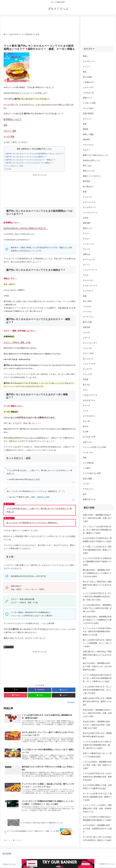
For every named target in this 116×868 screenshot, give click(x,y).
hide (50, 149)
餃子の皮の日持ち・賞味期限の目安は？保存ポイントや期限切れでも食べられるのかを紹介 (97, 620)
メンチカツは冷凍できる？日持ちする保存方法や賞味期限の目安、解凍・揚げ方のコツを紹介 (97, 745)
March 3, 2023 (34, 479)
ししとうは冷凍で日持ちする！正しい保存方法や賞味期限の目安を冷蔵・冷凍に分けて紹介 (97, 597)
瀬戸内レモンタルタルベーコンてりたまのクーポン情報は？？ (29, 163)
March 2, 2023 (44, 497)
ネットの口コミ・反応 (14, 166)
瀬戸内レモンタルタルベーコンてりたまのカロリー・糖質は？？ (30, 160)
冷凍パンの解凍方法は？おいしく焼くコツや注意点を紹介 (97, 755)
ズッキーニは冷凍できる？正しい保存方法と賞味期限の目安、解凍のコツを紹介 (97, 797)
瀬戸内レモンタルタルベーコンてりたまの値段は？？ (26, 157)
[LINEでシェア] (40, 695)
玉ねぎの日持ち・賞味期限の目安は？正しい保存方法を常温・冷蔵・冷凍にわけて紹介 (97, 725)
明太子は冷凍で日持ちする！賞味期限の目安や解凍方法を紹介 (97, 735)
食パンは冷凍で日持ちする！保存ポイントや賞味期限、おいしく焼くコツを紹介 (97, 643)
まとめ (8, 169)
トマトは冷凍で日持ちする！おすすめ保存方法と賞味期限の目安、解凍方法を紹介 (97, 777)
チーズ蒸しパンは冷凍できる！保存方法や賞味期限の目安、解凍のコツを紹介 (97, 550)
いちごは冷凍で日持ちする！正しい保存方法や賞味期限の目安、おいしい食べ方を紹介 (97, 690)
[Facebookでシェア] (40, 690)
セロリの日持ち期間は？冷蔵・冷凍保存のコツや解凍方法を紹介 (97, 787)
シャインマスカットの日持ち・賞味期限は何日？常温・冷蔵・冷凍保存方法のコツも (97, 808)
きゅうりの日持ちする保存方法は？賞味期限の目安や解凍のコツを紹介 (97, 819)
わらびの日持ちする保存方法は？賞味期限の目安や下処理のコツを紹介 (97, 540)
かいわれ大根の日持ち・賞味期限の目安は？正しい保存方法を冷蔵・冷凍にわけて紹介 (97, 608)
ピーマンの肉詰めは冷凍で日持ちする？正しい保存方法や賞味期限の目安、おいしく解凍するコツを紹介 (97, 678)
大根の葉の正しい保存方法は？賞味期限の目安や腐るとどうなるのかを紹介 (97, 655)
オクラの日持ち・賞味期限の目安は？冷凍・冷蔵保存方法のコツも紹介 (97, 829)
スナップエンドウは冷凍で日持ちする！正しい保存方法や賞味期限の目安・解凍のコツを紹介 (97, 530)
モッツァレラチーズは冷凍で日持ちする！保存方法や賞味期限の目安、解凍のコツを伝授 (97, 632)
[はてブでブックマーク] (64, 690)
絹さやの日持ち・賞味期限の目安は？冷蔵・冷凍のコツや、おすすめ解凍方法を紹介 (97, 666)
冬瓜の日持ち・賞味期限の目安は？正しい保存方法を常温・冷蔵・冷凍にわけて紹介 (97, 713)
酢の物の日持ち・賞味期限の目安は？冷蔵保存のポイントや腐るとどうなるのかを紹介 (97, 573)
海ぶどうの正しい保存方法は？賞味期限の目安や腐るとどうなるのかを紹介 (97, 585)
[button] (64, 695)
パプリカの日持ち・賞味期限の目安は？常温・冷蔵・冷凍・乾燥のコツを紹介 (97, 765)
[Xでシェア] (16, 690)
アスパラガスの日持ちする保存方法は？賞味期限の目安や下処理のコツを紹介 (97, 562)
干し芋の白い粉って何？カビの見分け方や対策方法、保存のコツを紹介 (97, 839)
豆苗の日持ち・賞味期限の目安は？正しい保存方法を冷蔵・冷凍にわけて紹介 (97, 518)
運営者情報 (7, 855)
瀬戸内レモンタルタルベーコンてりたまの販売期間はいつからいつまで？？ (34, 154)
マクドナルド (9, 647)
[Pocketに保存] (16, 695)
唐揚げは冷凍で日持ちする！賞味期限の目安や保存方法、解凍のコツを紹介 (97, 702)
